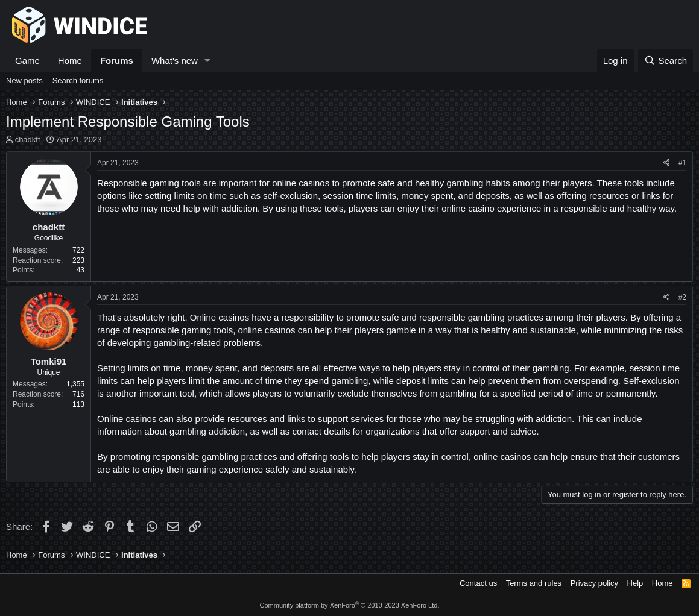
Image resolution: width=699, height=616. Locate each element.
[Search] (666, 61)
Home (70, 61)
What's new (175, 61)
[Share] (667, 163)
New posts (24, 80)
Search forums (78, 80)
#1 (682, 163)
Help (635, 583)
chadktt (28, 140)
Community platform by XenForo (350, 605)
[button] (207, 61)
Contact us (478, 583)
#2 (682, 297)
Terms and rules (534, 583)
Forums (117, 61)
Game (27, 61)
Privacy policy (594, 583)
